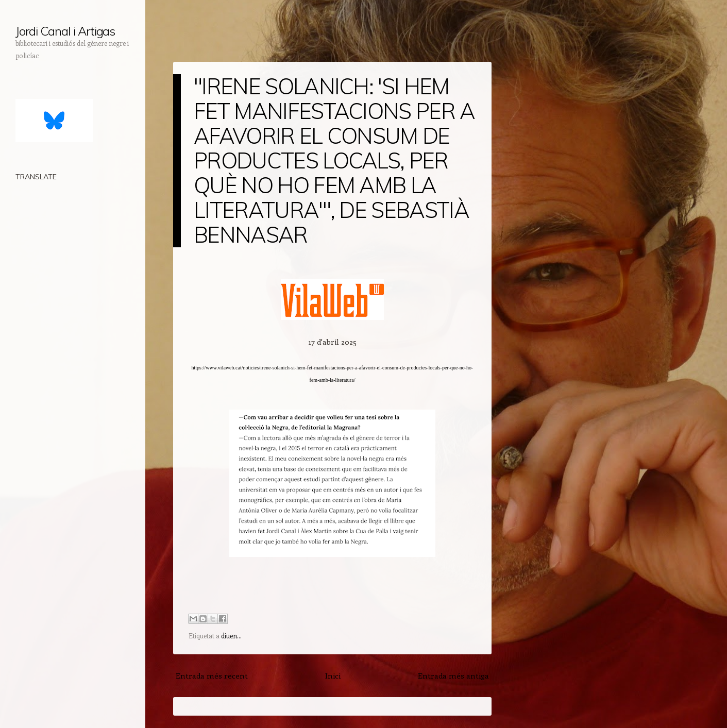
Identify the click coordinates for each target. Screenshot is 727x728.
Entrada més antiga (453, 675)
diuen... (231, 636)
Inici (333, 675)
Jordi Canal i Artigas (65, 31)
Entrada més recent (212, 675)
